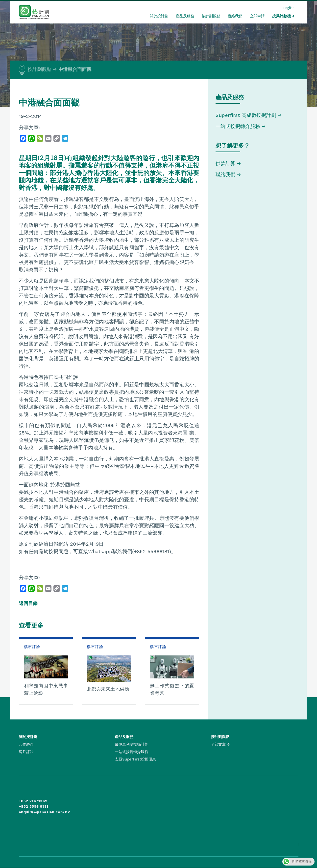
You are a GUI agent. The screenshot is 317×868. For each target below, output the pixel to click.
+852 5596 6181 (34, 806)
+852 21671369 (33, 801)
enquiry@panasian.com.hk (44, 812)
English (289, 8)
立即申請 (257, 16)
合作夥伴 (26, 744)
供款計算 (225, 163)
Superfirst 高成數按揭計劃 (246, 115)
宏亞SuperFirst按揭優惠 (135, 759)
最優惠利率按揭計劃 (132, 744)
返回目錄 (28, 604)
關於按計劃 (159, 16)
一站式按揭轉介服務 (239, 126)
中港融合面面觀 (75, 69)
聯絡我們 (235, 16)
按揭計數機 (281, 16)
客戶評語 (26, 752)
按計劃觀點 (211, 16)
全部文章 (218, 744)
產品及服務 (185, 16)
